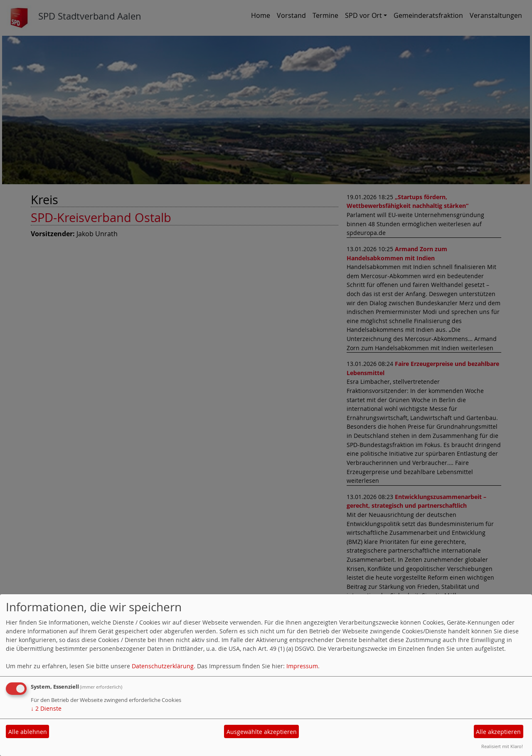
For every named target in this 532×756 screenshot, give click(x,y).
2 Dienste (46, 708)
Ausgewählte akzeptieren (262, 732)
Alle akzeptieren (498, 732)
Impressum (302, 666)
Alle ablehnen (28, 732)
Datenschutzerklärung (163, 666)
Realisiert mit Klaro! (502, 746)
